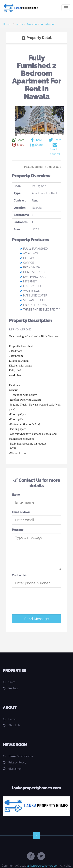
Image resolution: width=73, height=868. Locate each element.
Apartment (48, 24)
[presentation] (39, 604)
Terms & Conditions (21, 756)
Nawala (32, 24)
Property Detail (37, 38)
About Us (14, 725)
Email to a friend (55, 149)
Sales (12, 682)
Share (18, 140)
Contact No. (20, 575)
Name (16, 495)
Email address (21, 512)
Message (18, 530)
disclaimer (15, 769)
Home (7, 24)
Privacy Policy (17, 762)
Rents (19, 24)
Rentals (13, 688)
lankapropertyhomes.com (43, 866)
